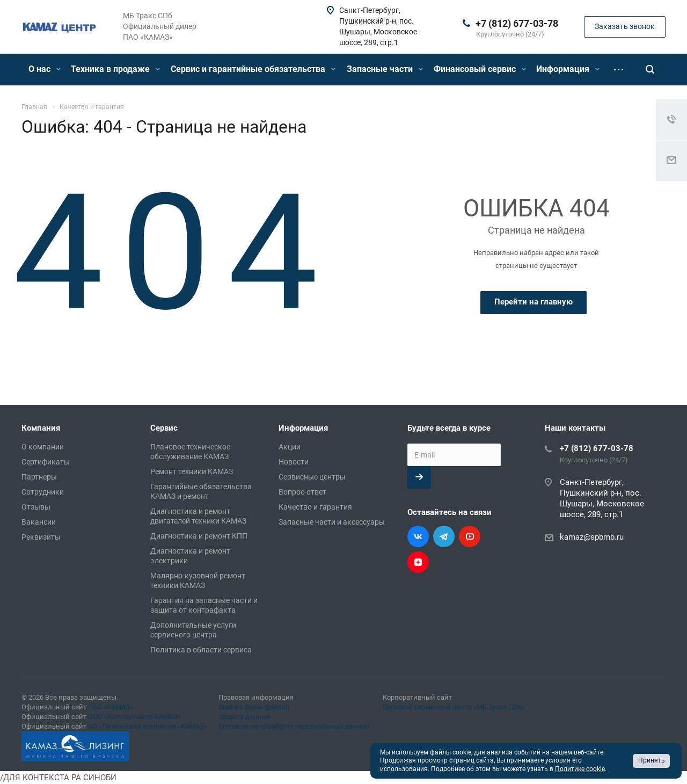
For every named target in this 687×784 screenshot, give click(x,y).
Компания (41, 428)
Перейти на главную (533, 302)
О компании (43, 447)
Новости (294, 462)
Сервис (164, 428)
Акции (290, 447)
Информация (568, 69)
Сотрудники (43, 492)
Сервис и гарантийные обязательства (253, 69)
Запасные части (385, 69)
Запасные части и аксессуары (332, 522)
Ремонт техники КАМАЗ (192, 471)
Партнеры (39, 477)
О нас (45, 69)
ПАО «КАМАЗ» (111, 707)
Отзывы (36, 507)
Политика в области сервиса (201, 650)
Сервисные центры (312, 477)
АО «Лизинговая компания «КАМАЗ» (148, 726)
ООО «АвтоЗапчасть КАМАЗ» (134, 717)
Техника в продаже (115, 69)
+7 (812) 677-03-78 (517, 23)
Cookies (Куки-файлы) (254, 707)
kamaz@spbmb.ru (592, 537)
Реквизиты (41, 537)
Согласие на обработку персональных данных (294, 726)
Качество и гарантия (315, 507)
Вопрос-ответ (302, 492)
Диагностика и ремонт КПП (199, 536)
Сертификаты (46, 462)
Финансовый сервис (480, 69)
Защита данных (244, 717)
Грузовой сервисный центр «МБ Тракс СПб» (454, 707)
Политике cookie (580, 769)
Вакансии (39, 522)
